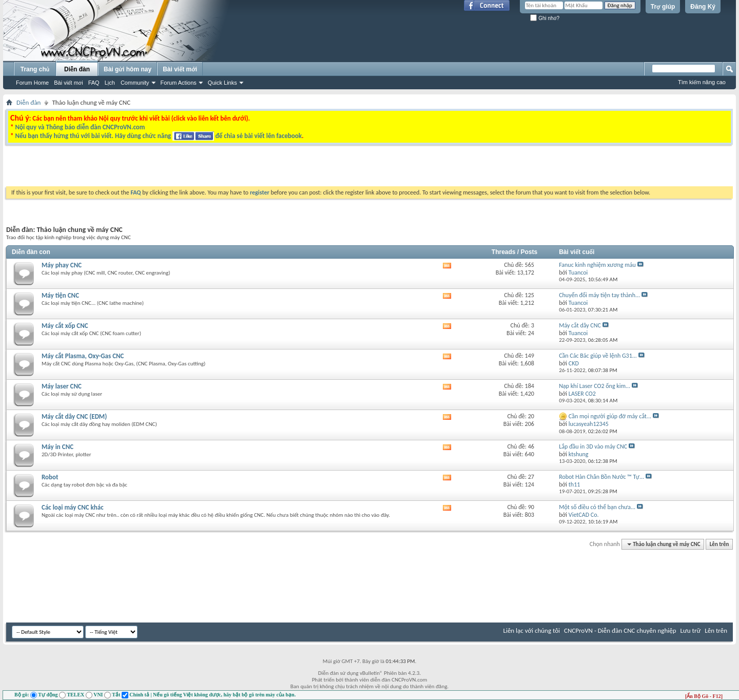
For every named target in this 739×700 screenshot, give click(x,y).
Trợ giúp (663, 7)
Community (135, 83)
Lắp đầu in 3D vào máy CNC (593, 446)
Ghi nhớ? (545, 18)
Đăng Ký (703, 7)
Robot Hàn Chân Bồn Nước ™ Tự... (601, 477)
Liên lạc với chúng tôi (531, 630)
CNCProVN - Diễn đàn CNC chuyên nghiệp (620, 630)
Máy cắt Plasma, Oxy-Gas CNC (83, 356)
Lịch (110, 83)
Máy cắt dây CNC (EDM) (74, 416)
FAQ (94, 83)
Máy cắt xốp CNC (65, 326)
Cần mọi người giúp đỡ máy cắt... (610, 416)
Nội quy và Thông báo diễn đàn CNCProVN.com (80, 127)
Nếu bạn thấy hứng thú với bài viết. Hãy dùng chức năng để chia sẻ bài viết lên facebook (158, 136)
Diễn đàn (77, 69)
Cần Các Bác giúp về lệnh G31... (598, 356)
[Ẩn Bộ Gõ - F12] (704, 696)
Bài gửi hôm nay (128, 69)
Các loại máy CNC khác (73, 507)
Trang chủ (35, 69)
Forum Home (32, 83)
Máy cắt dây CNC (580, 325)
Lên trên (719, 544)
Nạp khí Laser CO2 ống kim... (595, 386)
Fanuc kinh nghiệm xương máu (597, 265)
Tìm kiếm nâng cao (702, 82)
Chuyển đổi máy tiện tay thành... (599, 295)
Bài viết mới (68, 83)
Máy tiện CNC (60, 295)
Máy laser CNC (62, 386)
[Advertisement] (240, 168)
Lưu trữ (691, 630)
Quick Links (222, 83)
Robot (50, 477)
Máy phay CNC (62, 265)
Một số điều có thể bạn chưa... (597, 507)
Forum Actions (179, 83)
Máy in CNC (57, 447)
